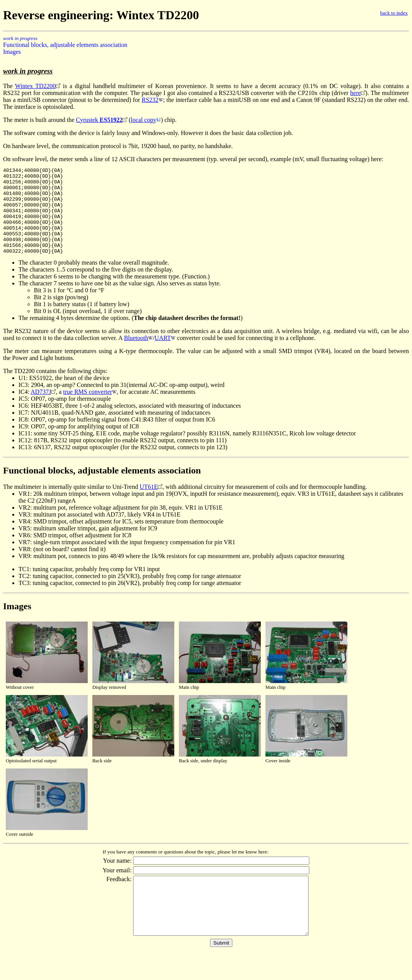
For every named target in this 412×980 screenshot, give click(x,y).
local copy (143, 120)
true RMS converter (88, 409)
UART (163, 355)
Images (12, 52)
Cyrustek (99, 120)
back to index (394, 13)
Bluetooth (136, 355)
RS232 (150, 100)
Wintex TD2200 (35, 86)
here (355, 93)
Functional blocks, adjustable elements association (65, 45)
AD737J (41, 409)
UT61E (149, 504)
